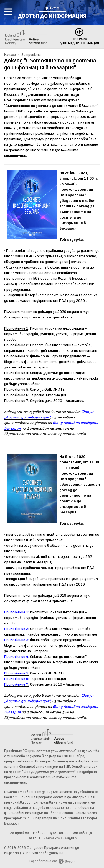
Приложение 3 (16, 356)
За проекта (31, 55)
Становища (82, 833)
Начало (10, 55)
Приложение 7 (16, 401)
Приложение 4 (16, 373)
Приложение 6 (16, 395)
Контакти (53, 838)
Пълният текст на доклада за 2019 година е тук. (47, 596)
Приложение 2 (16, 345)
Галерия (34, 838)
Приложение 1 (16, 328)
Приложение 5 (16, 390)
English (71, 838)
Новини (39, 833)
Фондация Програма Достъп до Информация (55, 797)
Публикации (58, 833)
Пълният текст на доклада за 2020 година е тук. (47, 312)
